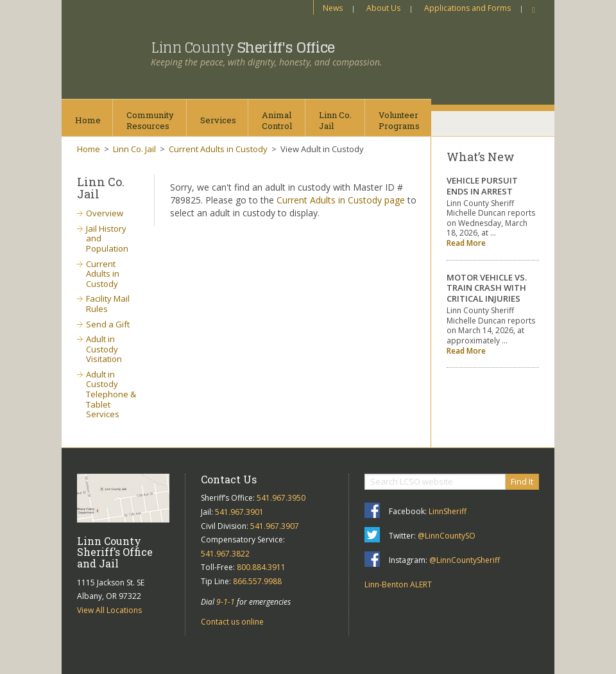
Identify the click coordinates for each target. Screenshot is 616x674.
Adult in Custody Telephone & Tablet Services (111, 394)
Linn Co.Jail (335, 120)
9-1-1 (226, 602)
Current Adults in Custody (218, 149)
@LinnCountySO (447, 536)
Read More (466, 243)
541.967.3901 (239, 512)
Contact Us (229, 479)
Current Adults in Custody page (341, 200)
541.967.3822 (225, 554)
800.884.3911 (261, 567)
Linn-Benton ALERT (398, 584)
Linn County (243, 48)
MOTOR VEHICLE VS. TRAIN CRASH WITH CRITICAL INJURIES (487, 288)
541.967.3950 (281, 498)
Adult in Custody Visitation (104, 349)
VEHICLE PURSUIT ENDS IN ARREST (482, 186)
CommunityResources (150, 120)
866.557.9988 (257, 581)
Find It (522, 481)
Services (218, 120)
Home (88, 120)
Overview (105, 213)
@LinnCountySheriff (465, 560)
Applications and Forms (467, 8)
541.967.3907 (275, 526)
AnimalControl (277, 120)
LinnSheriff (448, 511)
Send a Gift (108, 324)
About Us (383, 8)
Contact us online (232, 622)
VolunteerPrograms (399, 120)
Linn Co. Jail (134, 149)
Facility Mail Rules (108, 304)
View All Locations (109, 610)
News (333, 8)
